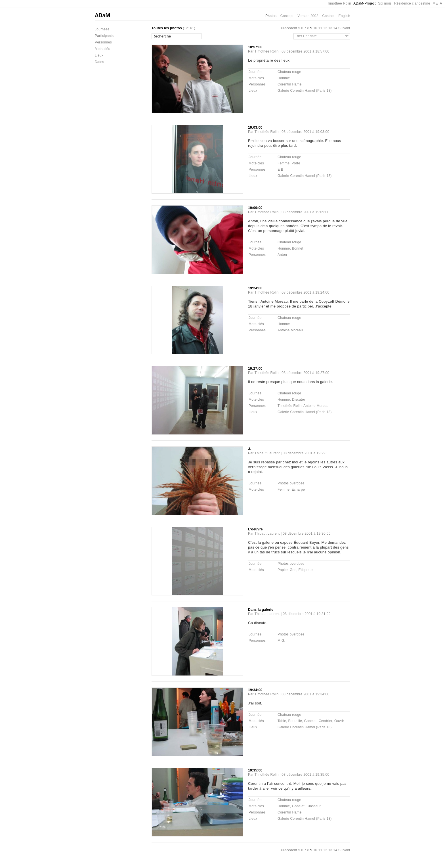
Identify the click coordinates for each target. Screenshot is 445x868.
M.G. (281, 641)
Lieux (99, 55)
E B (280, 170)
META (437, 3)
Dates (99, 62)
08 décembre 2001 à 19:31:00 (307, 614)
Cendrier (326, 721)
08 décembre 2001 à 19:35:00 (305, 775)
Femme (284, 163)
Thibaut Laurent (267, 453)
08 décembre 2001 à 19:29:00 (307, 453)
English (344, 16)
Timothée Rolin (339, 3)
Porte (296, 163)
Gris (293, 570)
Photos (271, 16)
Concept (287, 16)
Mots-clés (102, 49)
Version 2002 (308, 16)
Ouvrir (339, 721)
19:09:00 (255, 208)
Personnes (103, 42)
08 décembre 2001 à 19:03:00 (305, 132)
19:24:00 (255, 288)
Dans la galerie (261, 610)
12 (325, 28)
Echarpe (298, 490)
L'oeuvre (255, 529)
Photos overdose (291, 483)
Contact (328, 16)
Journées (102, 29)
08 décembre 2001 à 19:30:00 (307, 534)
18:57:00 (255, 47)
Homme (284, 78)
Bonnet (298, 248)
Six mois (385, 3)
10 (315, 28)
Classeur (314, 806)
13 (330, 28)
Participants (104, 36)
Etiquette (306, 570)
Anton (282, 255)
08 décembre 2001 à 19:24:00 (305, 292)
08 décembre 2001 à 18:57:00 (305, 51)
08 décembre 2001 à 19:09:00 (305, 212)
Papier (283, 570)
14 (335, 28)
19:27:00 (255, 369)
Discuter (299, 400)
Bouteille (295, 721)
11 (320, 28)
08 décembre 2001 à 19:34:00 (305, 694)
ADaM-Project (364, 3)
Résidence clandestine (412, 3)
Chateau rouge (289, 72)
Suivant (344, 28)
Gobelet (310, 721)
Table (282, 721)
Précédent (289, 28)
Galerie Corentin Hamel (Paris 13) (305, 91)
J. (250, 449)
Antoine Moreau (290, 330)
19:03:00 (255, 127)
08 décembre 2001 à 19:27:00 (305, 373)
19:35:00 (255, 770)
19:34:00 (255, 690)
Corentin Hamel (290, 84)
